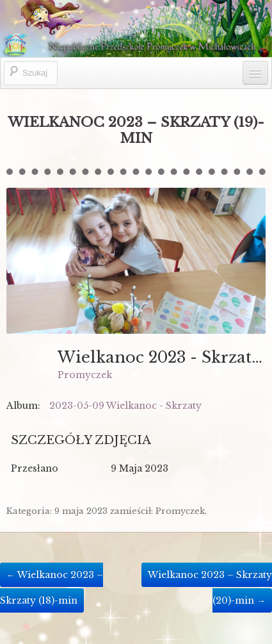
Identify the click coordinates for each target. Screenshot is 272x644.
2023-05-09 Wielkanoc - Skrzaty (125, 406)
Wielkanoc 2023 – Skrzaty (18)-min (52, 587)
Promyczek (85, 375)
